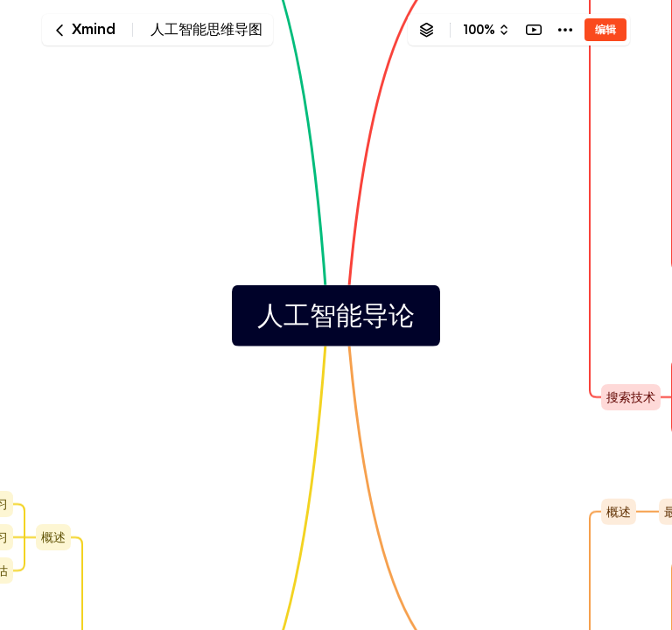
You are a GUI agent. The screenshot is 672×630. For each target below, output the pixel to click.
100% (479, 30)
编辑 (605, 29)
